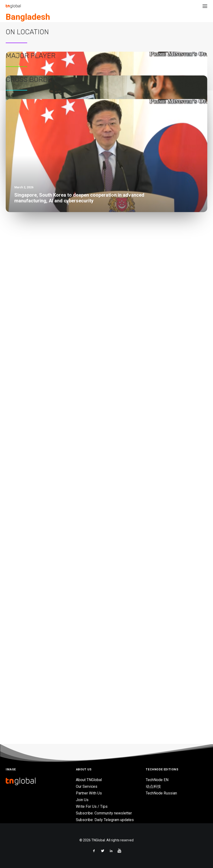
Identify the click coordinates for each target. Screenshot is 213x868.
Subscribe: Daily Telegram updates (105, 820)
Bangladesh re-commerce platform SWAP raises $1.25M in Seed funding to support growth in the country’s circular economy (152, 50)
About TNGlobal (89, 780)
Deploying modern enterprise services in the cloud (54, 482)
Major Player (31, 339)
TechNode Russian (161, 793)
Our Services (87, 786)
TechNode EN (157, 780)
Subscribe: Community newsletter (104, 813)
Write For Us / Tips (92, 806)
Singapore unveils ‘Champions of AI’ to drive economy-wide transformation (77, 284)
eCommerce (135, 34)
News (102, 34)
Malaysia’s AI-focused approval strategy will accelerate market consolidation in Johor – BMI (92, 316)
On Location (27, 119)
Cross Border (31, 537)
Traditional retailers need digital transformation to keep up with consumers (77, 515)
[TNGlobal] (13, 6)
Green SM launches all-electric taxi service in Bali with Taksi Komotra (71, 300)
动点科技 (153, 786)
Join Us (82, 800)
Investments (116, 34)
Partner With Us (89, 793)
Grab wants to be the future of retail (40, 499)
